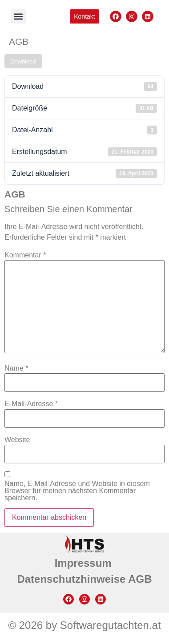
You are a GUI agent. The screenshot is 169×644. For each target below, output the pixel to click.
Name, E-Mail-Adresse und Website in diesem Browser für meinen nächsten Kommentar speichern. (77, 491)
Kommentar (25, 255)
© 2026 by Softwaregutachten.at (84, 625)
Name (16, 368)
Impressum (85, 563)
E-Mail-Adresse (31, 404)
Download (23, 61)
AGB (140, 579)
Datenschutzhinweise (72, 579)
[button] (18, 16)
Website (17, 440)
